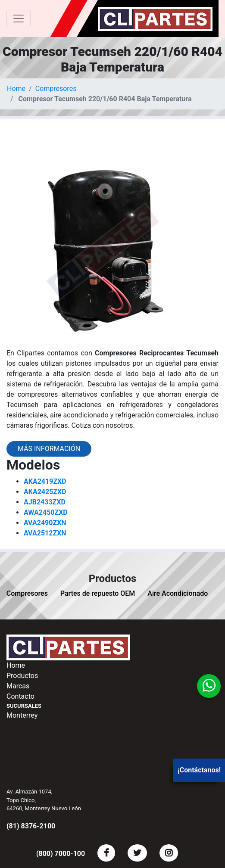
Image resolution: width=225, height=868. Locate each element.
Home (16, 89)
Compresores (56, 89)
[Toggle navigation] (19, 19)
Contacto (20, 696)
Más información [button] (49, 449)
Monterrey (22, 715)
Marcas (18, 686)
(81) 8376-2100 (31, 826)
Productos (22, 676)
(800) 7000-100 (61, 854)
